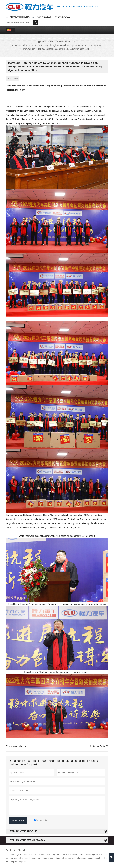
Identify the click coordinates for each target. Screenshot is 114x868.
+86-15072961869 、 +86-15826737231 (53, 17)
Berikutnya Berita (97, 746)
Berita (53, 42)
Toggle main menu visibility (105, 29)
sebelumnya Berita (16, 746)
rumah (42, 42)
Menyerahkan (18, 820)
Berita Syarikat (66, 42)
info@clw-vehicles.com (20, 17)
